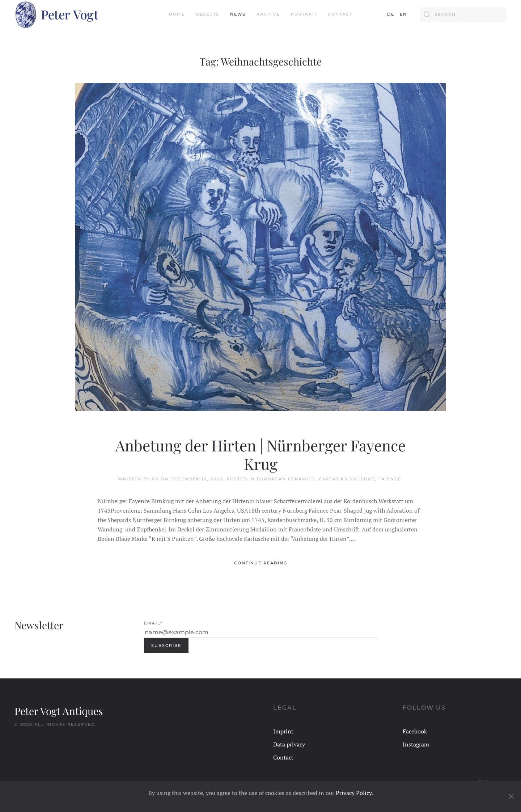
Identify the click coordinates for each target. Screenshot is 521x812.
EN (403, 14)
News (238, 14)
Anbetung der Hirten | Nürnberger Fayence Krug (260, 454)
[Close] (511, 796)
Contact (340, 14)
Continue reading (261, 563)
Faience (390, 479)
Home (177, 14)
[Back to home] (56, 14)
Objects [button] (207, 14)
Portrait (304, 14)
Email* (153, 623)
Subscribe (166, 645)
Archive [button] (268, 14)
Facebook (415, 731)
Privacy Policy (354, 793)
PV (155, 479)
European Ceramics (286, 479)
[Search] (463, 14)
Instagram (416, 744)
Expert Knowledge (347, 479)
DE (391, 14)
